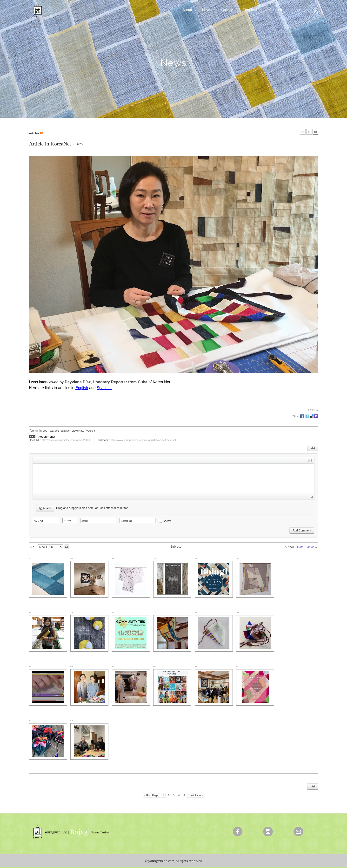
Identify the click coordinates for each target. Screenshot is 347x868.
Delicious (312, 416)
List (313, 448)
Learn (277, 10)
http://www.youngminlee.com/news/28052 (66, 440)
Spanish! (104, 388)
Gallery (227, 10)
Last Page (195, 795)
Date (300, 547)
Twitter (307, 416)
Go (67, 547)
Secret (167, 521)
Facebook (302, 416)
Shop (296, 10)
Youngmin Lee (38, 431)
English (82, 388)
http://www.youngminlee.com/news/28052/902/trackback (144, 440)
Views (312, 547)
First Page (152, 795)
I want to (313, 410)
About (187, 10)
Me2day (316, 416)
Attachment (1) (48, 437)
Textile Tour (253, 10)
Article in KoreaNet (50, 144)
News (207, 10)
